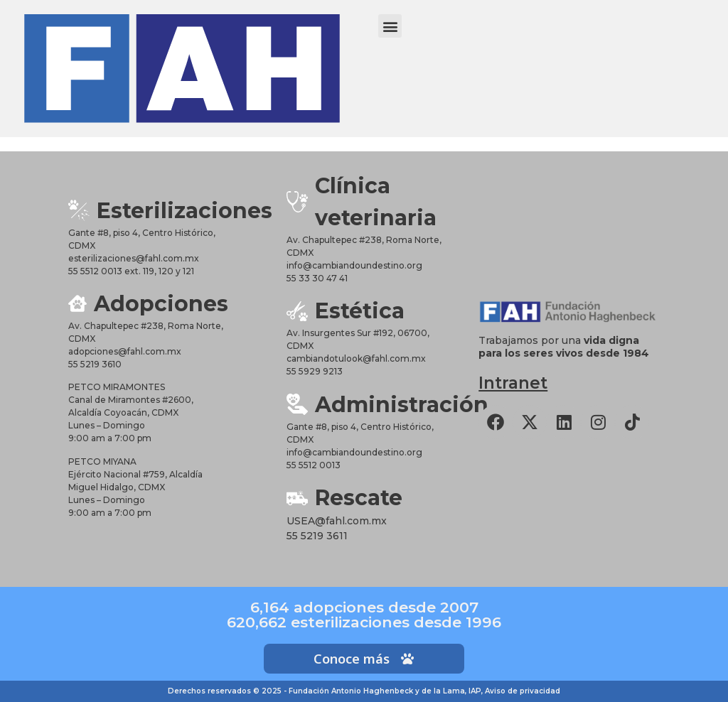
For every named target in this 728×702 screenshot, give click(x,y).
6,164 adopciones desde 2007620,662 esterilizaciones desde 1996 (364, 615)
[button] (390, 26)
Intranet (513, 383)
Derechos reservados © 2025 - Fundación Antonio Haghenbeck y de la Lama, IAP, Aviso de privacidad (364, 691)
